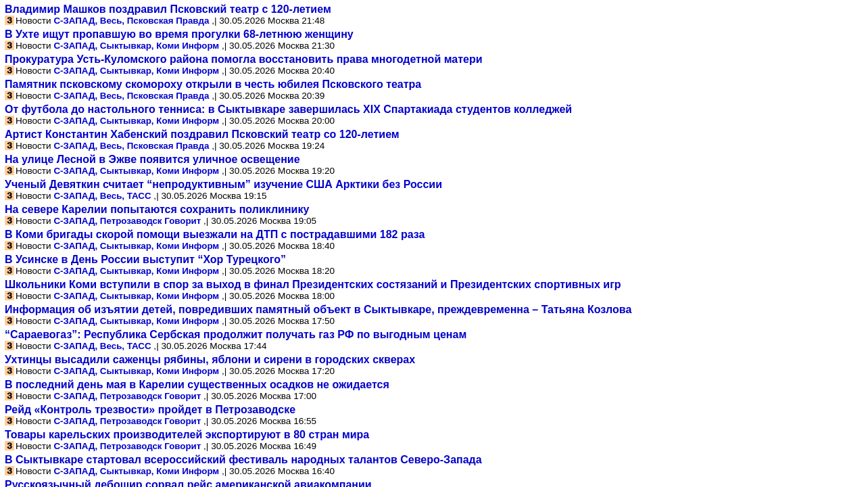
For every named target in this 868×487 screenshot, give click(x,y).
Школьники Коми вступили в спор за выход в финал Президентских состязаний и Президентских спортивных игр (313, 284)
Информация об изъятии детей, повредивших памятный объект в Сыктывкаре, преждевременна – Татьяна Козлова (318, 309)
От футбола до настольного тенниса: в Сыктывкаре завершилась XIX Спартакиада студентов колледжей (288, 109)
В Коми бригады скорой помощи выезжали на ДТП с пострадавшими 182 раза (215, 234)
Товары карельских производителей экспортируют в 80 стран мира (187, 435)
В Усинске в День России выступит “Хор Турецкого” (145, 259)
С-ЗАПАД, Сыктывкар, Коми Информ (136, 46)
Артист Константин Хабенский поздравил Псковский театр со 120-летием (202, 134)
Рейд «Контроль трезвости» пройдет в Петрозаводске (150, 410)
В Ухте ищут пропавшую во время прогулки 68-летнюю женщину (179, 34)
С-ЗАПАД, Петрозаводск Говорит (127, 221)
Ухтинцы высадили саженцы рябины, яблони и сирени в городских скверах (210, 360)
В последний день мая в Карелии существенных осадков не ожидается (197, 385)
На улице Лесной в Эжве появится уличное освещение (152, 159)
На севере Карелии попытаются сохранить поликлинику (157, 209)
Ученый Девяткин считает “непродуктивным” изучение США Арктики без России (223, 184)
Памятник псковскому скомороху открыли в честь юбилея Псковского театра (213, 84)
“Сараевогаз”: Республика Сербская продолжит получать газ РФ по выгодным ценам (236, 334)
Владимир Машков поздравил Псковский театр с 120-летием (168, 9)
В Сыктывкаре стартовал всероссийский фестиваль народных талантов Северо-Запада (243, 460)
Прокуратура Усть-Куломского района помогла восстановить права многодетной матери (244, 59)
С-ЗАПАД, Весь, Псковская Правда (131, 21)
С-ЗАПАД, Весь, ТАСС (102, 196)
